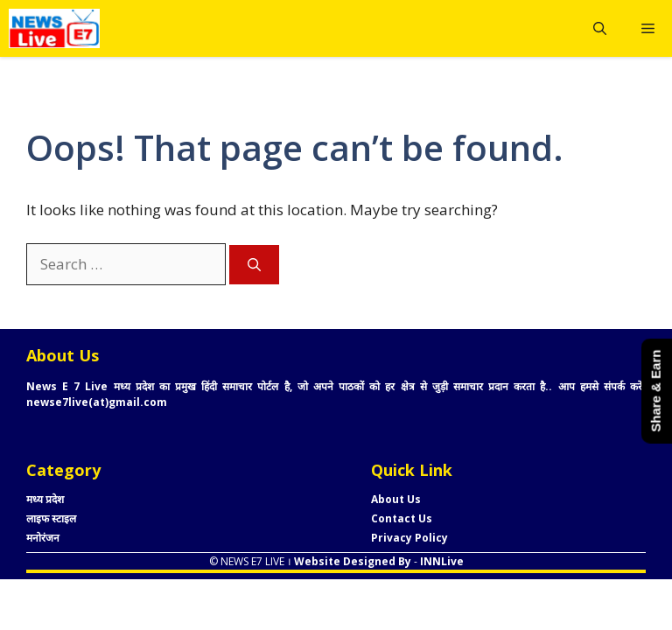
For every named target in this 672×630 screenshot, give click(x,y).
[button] (600, 28)
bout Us (399, 499)
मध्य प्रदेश (45, 499)
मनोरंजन (43, 538)
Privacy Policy (409, 538)
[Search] (254, 265)
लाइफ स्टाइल (51, 518)
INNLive (441, 561)
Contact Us (402, 518)
